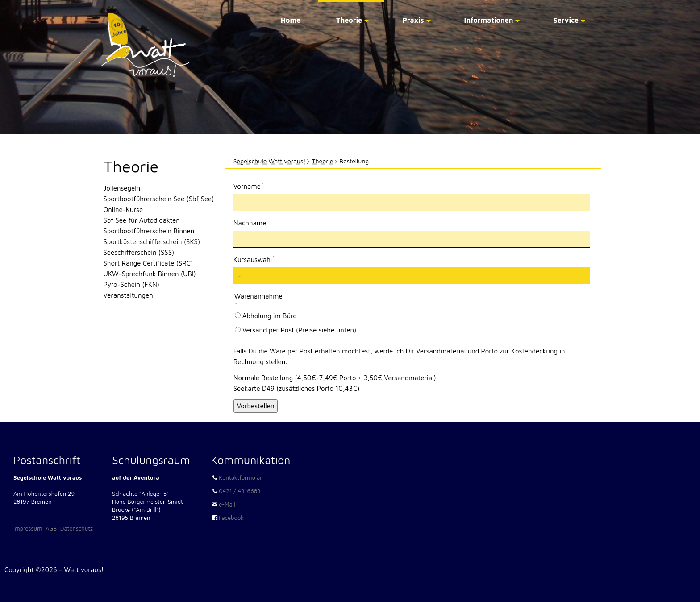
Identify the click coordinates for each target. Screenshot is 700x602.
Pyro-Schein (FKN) (131, 284)
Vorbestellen (256, 406)
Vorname (248, 186)
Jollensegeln (122, 188)
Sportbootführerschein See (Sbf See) (159, 199)
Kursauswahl (254, 259)
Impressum (28, 528)
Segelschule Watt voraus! (270, 161)
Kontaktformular (240, 477)
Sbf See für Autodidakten (142, 220)
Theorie (349, 20)
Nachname (251, 222)
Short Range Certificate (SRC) (148, 263)
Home (291, 20)
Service (566, 20)
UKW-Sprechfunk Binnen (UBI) (150, 274)
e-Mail (227, 504)
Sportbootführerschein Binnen (149, 231)
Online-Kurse (123, 210)
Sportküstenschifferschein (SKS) (152, 242)
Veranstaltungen (128, 295)
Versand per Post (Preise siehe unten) (299, 330)
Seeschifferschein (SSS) (139, 252)
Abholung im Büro (270, 316)
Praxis (413, 20)
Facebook (231, 518)
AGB (51, 528)
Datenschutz (77, 528)
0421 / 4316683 (240, 491)
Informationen (489, 20)
